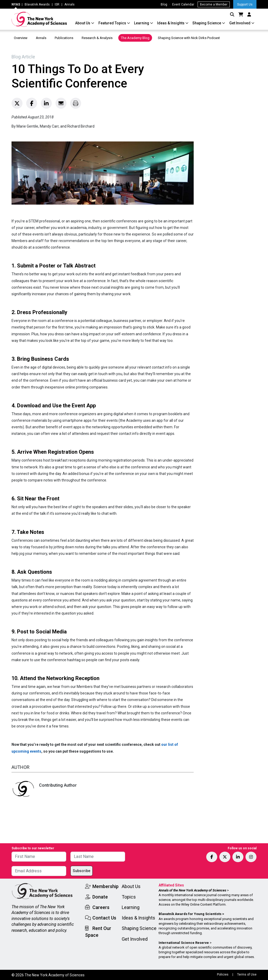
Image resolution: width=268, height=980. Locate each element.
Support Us (245, 4)
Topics (129, 897)
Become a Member (214, 4)
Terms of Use (247, 974)
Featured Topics (113, 23)
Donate (100, 897)
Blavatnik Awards (37, 4)
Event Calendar (183, 4)
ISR (57, 4)
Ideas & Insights (171, 23)
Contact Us (104, 918)
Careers (101, 907)
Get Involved (240, 23)
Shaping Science (207, 23)
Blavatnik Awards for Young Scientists (190, 914)
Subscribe (82, 871)
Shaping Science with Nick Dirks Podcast (189, 38)
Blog (164, 4)
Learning (142, 23)
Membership (105, 886)
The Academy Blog (135, 38)
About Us (83, 23)
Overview (21, 38)
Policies (223, 974)
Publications (64, 38)
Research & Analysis (97, 38)
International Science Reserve (184, 943)
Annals (69, 4)
